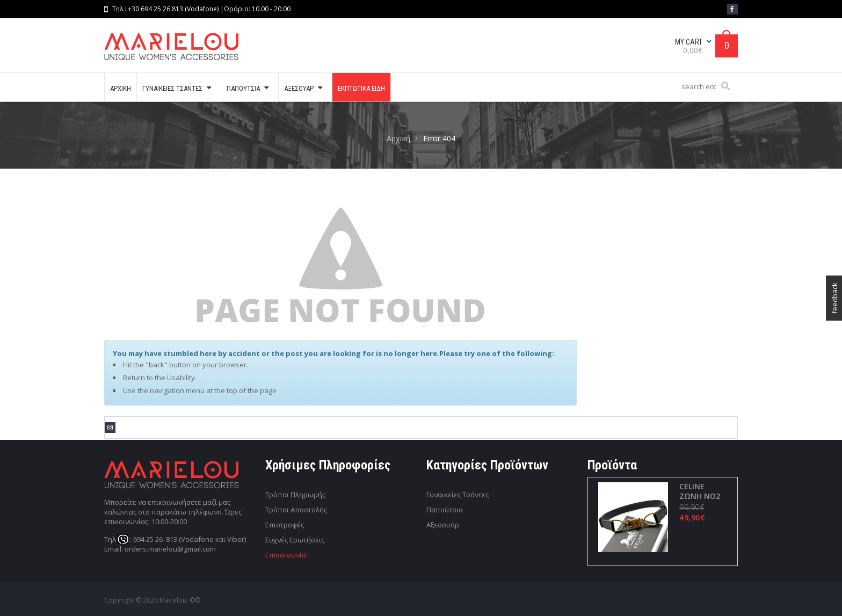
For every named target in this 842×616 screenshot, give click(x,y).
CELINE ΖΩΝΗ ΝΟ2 (699, 491)
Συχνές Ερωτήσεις (295, 540)
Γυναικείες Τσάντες (458, 495)
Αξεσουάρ (443, 525)
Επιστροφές (285, 525)
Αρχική (398, 138)
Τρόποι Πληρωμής (295, 495)
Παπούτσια (445, 510)
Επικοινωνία (286, 555)
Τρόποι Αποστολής (296, 510)
